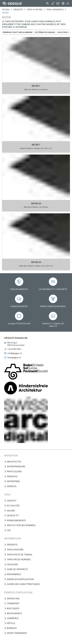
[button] (47, 3)
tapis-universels (55, 9)
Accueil (6, 9)
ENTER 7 (36, 86)
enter (5, 13)
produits (18, 9)
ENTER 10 (36, 203)
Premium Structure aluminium (18, 32)
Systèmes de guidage (45, 32)
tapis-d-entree (35, 9)
